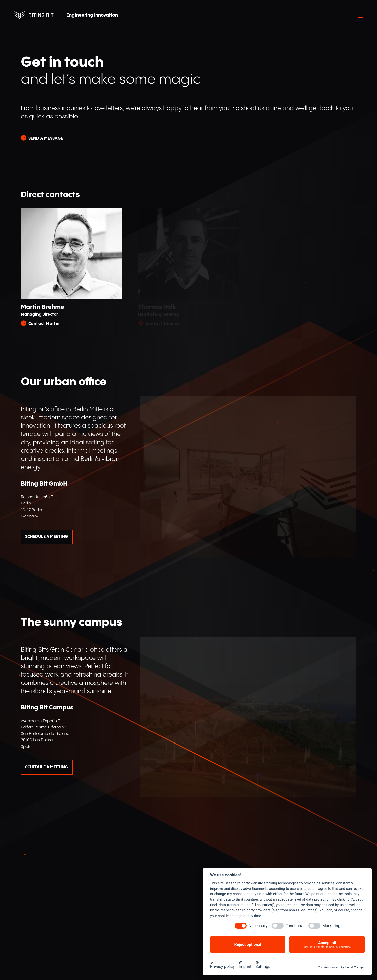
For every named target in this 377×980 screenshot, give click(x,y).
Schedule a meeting (47, 537)
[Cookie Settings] (263, 965)
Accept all (327, 945)
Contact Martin (44, 324)
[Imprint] (245, 965)
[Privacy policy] (222, 965)
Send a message (46, 138)
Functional (295, 926)
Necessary (258, 926)
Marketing (331, 926)
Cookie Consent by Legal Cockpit (341, 967)
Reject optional (248, 945)
